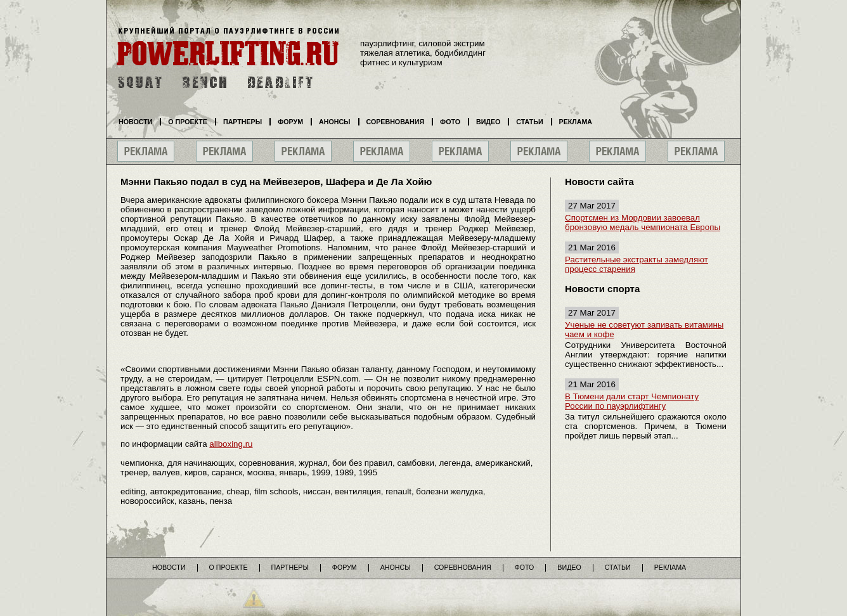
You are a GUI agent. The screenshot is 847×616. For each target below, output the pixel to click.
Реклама (576, 122)
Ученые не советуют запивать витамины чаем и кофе (644, 330)
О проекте (188, 122)
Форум (290, 122)
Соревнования (396, 122)
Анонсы (335, 122)
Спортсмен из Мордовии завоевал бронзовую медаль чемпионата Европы (643, 222)
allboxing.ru (231, 444)
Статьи (529, 122)
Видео (488, 122)
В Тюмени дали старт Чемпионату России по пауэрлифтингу (632, 401)
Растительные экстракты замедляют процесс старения (637, 264)
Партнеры (242, 122)
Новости (135, 122)
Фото (450, 122)
